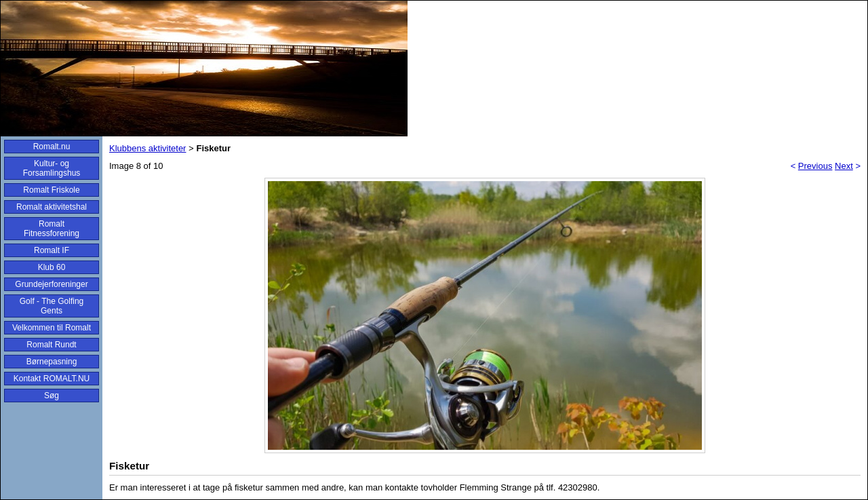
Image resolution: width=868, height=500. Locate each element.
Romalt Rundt (51, 345)
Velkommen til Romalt (52, 328)
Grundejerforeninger (51, 284)
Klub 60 (52, 267)
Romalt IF (52, 250)
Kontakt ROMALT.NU (52, 379)
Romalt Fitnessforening (52, 229)
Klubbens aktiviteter (147, 148)
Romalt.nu (52, 147)
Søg (52, 396)
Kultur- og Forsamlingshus (52, 168)
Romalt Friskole (51, 190)
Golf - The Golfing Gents (52, 306)
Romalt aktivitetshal (52, 207)
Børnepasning (52, 362)
